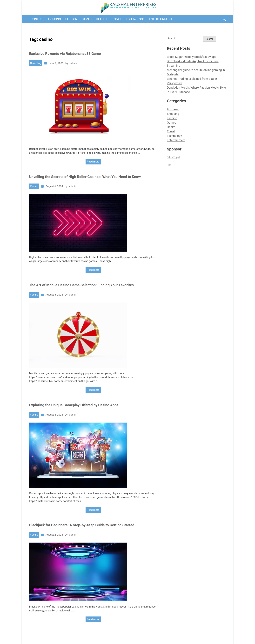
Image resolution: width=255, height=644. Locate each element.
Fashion (71, 19)
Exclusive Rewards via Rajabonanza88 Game (65, 54)
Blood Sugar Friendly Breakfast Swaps (192, 57)
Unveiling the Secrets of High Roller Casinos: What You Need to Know (85, 177)
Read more (93, 162)
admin (73, 63)
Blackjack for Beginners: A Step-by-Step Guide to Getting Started (82, 525)
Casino (34, 186)
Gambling (36, 63)
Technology (135, 19)
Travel (116, 19)
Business (35, 19)
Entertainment (161, 19)
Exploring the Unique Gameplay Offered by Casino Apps (74, 405)
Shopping (54, 19)
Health (101, 19)
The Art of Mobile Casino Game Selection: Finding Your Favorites (81, 285)
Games (87, 19)
